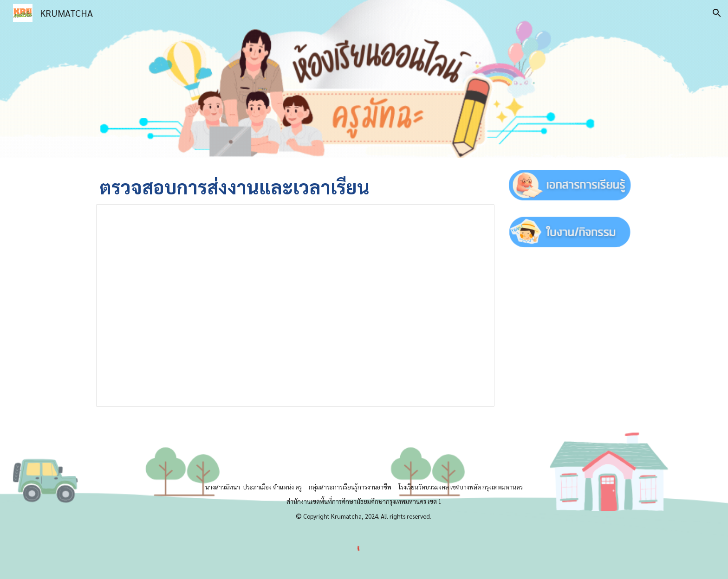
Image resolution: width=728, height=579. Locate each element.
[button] (717, 13)
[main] (295, 187)
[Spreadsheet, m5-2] (295, 306)
